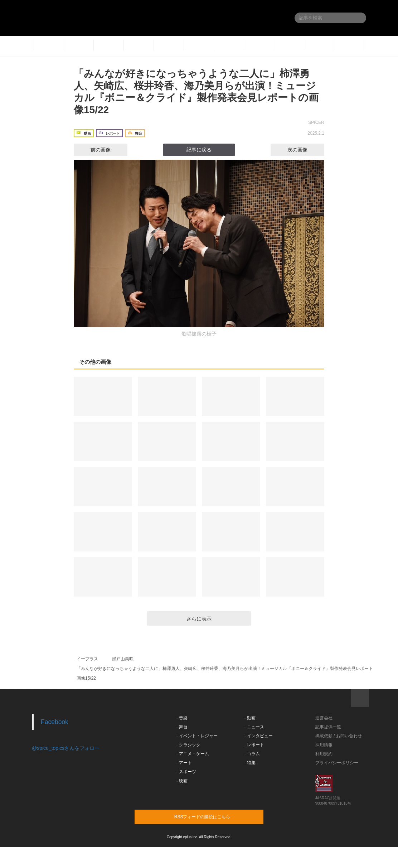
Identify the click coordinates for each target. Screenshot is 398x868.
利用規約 (324, 754)
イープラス (87, 659)
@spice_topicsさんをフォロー (66, 748)
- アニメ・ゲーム (193, 754)
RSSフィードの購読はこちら (213, 816)
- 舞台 (182, 727)
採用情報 (324, 745)
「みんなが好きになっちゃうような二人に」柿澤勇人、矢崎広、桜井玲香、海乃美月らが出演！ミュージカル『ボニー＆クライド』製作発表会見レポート (225, 669)
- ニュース (254, 727)
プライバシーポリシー (337, 763)
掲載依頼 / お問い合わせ (339, 736)
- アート (184, 763)
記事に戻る (199, 150)
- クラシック (188, 745)
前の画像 (94, 150)
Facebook (55, 722)
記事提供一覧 (328, 727)
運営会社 (324, 718)
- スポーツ (186, 772)
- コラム (252, 754)
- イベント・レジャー (197, 736)
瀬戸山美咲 (123, 659)
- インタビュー (259, 736)
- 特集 (250, 763)
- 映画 (182, 781)
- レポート (254, 745)
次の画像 (304, 150)
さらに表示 (199, 619)
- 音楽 (182, 718)
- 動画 (250, 718)
